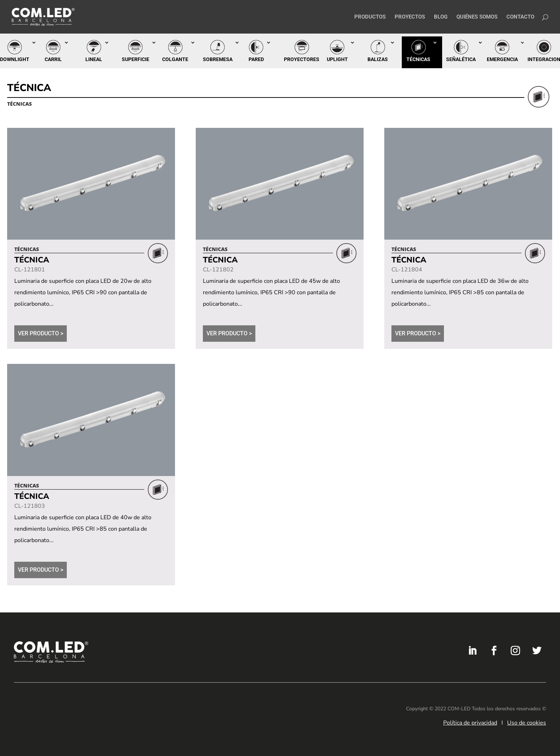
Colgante (175, 59)
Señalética (461, 59)
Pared (256, 59)
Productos (370, 17)
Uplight (337, 59)
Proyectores (302, 59)
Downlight (15, 59)
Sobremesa (218, 59)
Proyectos (410, 17)
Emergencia (502, 59)
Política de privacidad (470, 723)
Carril (53, 59)
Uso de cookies (527, 723)
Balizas (378, 59)
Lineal (94, 59)
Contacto (520, 17)
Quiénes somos (477, 17)
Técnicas (418, 59)
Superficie (136, 59)
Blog (441, 17)
